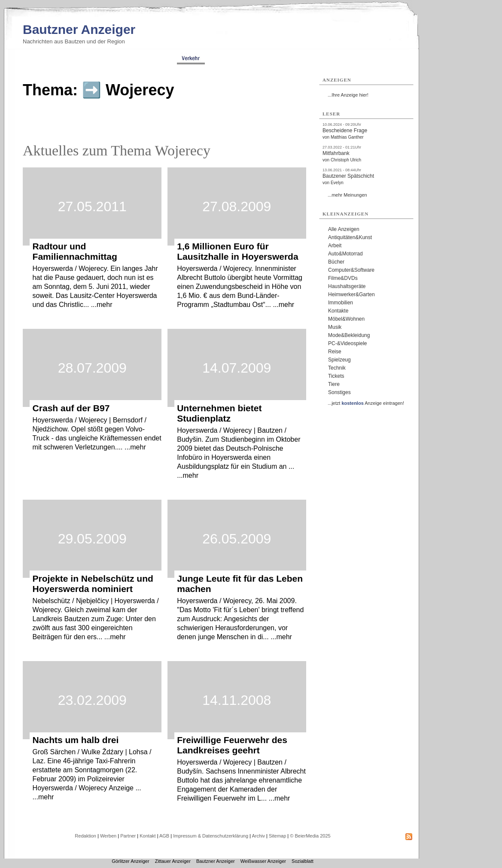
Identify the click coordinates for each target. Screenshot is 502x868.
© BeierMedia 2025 (310, 836)
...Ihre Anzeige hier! (348, 95)
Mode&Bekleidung (349, 335)
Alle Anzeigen (344, 229)
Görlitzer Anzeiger (130, 861)
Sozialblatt (303, 861)
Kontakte (338, 311)
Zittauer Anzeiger (173, 861)
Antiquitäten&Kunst (350, 237)
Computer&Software (351, 270)
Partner (128, 836)
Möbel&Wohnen (346, 319)
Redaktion (85, 836)
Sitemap (277, 836)
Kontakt (148, 836)
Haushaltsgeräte (347, 286)
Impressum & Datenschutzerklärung (211, 836)
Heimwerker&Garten (351, 294)
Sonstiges (339, 392)
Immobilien (341, 303)
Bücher (336, 262)
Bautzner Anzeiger (79, 29)
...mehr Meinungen (347, 195)
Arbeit (335, 246)
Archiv (258, 836)
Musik (335, 327)
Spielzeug (339, 360)
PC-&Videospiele (348, 343)
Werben (108, 836)
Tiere (334, 384)
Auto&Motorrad (345, 254)
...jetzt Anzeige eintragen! (366, 403)
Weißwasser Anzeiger (263, 861)
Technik (337, 368)
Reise (335, 352)
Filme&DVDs (343, 278)
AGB (164, 836)
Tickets (336, 376)
